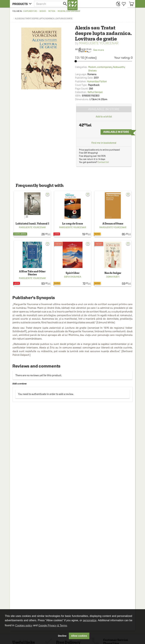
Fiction (52, 11)
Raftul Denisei (95, 92)
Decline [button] (62, 636)
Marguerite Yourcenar (99, 43)
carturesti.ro (30, 11)
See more (89, 50)
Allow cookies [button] (79, 636)
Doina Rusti (113, 277)
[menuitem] (117, 4)
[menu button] (22, 4)
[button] (51, 4)
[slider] (104, 61)
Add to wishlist (104, 117)
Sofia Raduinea (73, 277)
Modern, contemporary (69, 11)
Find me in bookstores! (104, 143)
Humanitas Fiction (97, 81)
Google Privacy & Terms (53, 626)
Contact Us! (103, 162)
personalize (90, 620)
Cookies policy (24, 626)
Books (43, 11)
